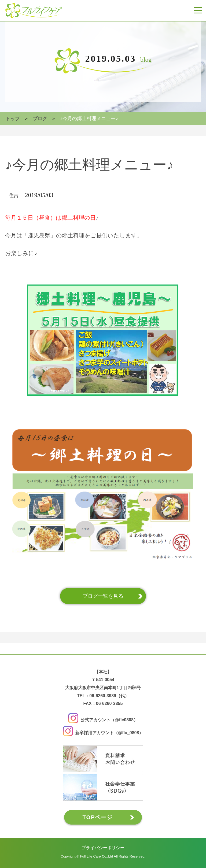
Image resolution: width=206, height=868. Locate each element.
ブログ (40, 119)
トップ (13, 119)
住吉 (14, 195)
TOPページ (98, 817)
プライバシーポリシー (103, 848)
